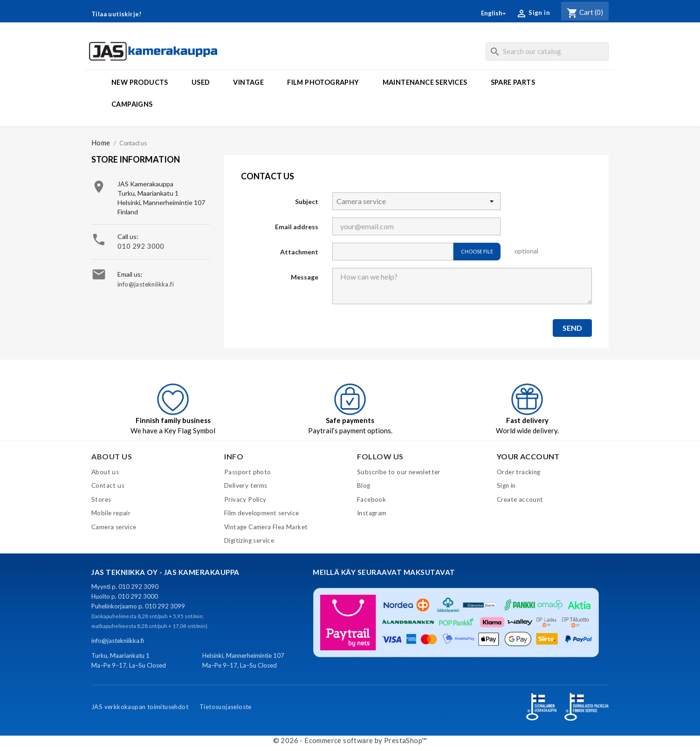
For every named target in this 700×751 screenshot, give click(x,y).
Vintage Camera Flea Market (266, 527)
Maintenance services (425, 82)
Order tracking (519, 472)
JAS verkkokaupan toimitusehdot (140, 707)
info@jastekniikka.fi (146, 284)
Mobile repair (111, 513)
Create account (520, 499)
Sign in (506, 485)
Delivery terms (246, 485)
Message (305, 277)
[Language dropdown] (494, 13)
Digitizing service (249, 540)
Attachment (299, 252)
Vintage (248, 82)
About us (105, 472)
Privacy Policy (245, 499)
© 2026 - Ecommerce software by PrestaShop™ (350, 740)
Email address (297, 227)
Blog (364, 485)
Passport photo (248, 472)
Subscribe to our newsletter (399, 472)
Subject (307, 201)
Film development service (262, 513)
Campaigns (132, 104)
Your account (528, 456)
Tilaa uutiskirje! (117, 14)
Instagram (372, 513)
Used (201, 82)
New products (140, 82)
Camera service (114, 527)
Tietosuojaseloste (226, 707)
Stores (101, 499)
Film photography (323, 82)
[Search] (547, 51)
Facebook (371, 499)
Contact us (108, 485)
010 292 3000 (141, 246)
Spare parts (513, 82)
